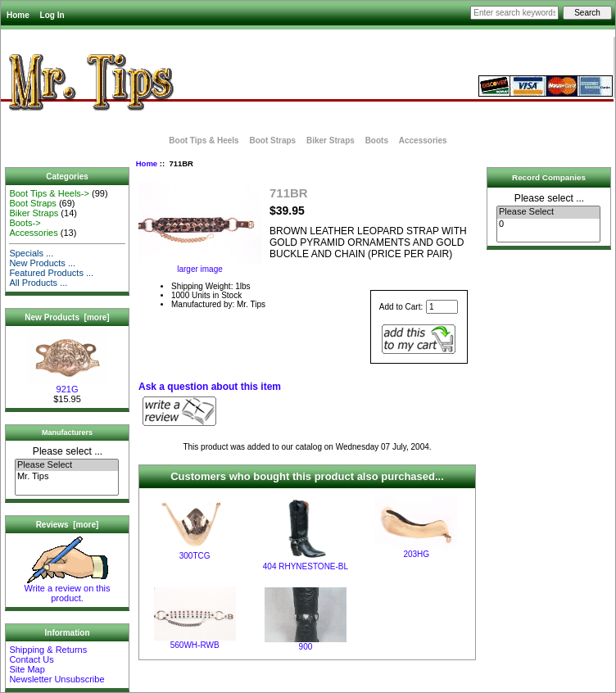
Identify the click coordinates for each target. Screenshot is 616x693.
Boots (377, 140)
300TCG (195, 556)
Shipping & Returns (48, 650)
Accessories (423, 140)
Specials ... (31, 253)
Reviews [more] (68, 525)
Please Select (67, 465)
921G (67, 385)
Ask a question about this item (210, 387)
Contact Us (31, 659)
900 (306, 647)
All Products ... (38, 283)
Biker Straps (331, 140)
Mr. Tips (67, 477)
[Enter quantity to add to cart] (442, 307)
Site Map (27, 669)
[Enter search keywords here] (514, 13)
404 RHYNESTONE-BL (306, 566)
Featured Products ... (51, 273)
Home (18, 15)
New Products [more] (67, 317)
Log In (52, 15)
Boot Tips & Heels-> (49, 193)
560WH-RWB (195, 645)
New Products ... (42, 263)
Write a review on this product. (68, 589)
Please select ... (68, 451)
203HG (416, 554)
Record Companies (549, 177)
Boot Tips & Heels (204, 140)
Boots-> (25, 223)
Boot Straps (272, 140)
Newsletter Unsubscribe (57, 679)
